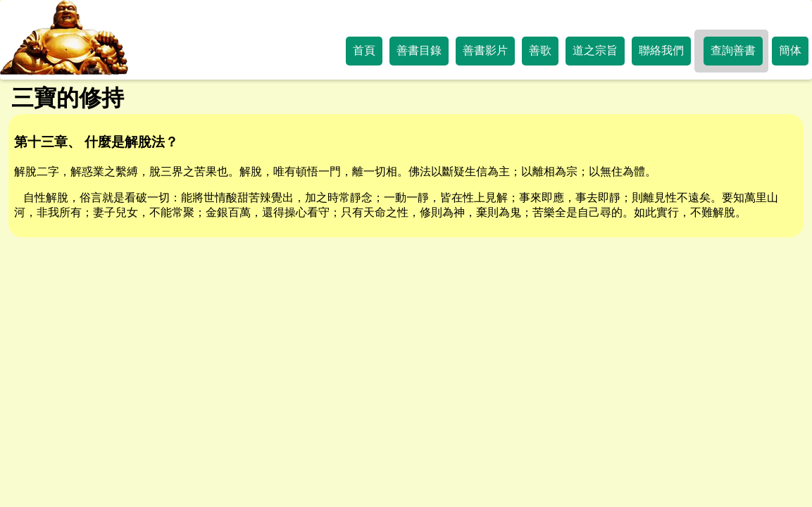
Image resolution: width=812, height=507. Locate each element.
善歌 (540, 50)
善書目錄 (419, 50)
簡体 (790, 50)
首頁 (364, 50)
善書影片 (485, 50)
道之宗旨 (595, 50)
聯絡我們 (661, 50)
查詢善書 (733, 50)
